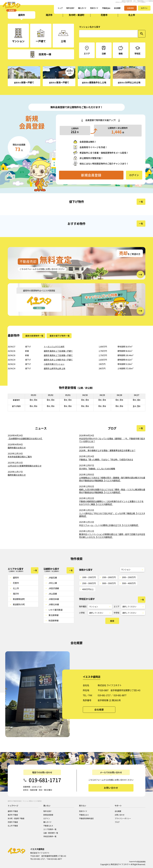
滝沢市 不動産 (13, 815)
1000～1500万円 (89, 577)
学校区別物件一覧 (50, 836)
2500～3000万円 (89, 583)
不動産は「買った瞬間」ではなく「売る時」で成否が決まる (106, 459)
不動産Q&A (104, 9)
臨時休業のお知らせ (17, 448)
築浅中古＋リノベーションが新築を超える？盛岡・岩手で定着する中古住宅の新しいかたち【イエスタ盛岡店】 (112, 536)
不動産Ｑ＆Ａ (48, 826)
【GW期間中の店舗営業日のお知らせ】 (25, 438)
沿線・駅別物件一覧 (51, 833)
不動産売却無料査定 (86, 818)
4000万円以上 (88, 589)
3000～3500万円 (109, 583)
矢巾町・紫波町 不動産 (16, 818)
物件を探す (65, 9)
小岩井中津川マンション (54, 364)
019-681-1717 (45, 780)
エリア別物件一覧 (50, 829)
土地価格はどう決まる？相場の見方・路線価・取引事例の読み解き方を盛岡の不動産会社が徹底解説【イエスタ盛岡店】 (112, 479)
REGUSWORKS (141, 861)
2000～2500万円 (129, 577)
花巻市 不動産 (13, 822)
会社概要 (117, 9)
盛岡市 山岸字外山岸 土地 (54, 368)
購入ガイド (78, 9)
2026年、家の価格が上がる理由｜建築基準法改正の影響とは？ (107, 450)
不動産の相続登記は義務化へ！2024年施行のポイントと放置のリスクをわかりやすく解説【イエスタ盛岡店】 (111, 503)
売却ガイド (91, 9)
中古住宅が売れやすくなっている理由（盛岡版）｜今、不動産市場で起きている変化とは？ (112, 440)
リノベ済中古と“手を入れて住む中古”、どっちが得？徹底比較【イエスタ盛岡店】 (112, 515)
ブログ (117, 822)
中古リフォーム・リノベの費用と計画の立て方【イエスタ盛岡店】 (109, 525)
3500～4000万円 (129, 583)
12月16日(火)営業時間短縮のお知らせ (25, 466)
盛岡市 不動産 (13, 811)
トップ (54, 9)
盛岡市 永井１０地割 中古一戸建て (58, 360)
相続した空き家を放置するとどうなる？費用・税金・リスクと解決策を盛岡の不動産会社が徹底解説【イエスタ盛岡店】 (112, 491)
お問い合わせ (120, 815)
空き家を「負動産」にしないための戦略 (97, 469)
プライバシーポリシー (123, 818)
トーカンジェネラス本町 (54, 347)
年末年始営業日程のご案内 (20, 457)
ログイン (47, 818)
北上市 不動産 (13, 826)
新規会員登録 (48, 815)
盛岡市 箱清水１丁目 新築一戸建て (58, 351)
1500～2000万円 (109, 577)
